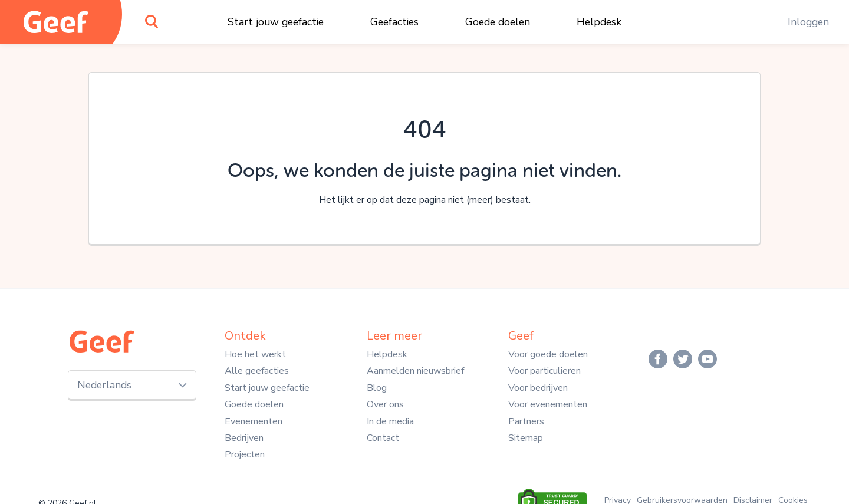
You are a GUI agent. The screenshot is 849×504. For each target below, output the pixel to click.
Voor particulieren (544, 371)
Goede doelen (498, 22)
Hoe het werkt (255, 354)
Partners (526, 421)
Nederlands (104, 385)
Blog (377, 388)
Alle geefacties (257, 371)
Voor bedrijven (538, 388)
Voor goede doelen (548, 354)
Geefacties (394, 22)
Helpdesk (599, 22)
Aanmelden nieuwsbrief (415, 371)
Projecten (245, 454)
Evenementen (254, 421)
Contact (383, 438)
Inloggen (808, 22)
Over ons (385, 404)
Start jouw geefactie (276, 22)
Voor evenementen (548, 404)
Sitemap (526, 438)
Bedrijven (244, 438)
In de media (390, 421)
